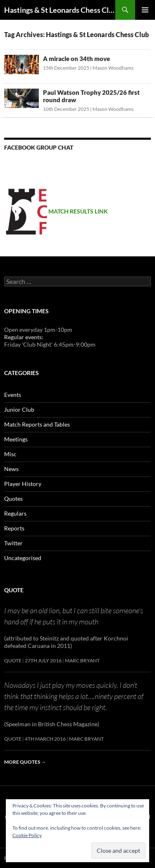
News (11, 469)
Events (13, 395)
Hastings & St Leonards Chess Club (60, 10)
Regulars (15, 513)
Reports (14, 528)
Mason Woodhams (113, 68)
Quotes (13, 499)
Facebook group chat (39, 147)
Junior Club (19, 409)
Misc (10, 454)
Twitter (13, 543)
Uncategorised (23, 558)
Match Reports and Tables (37, 424)
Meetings (16, 439)
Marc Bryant (82, 660)
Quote (14, 590)
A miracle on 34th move (76, 59)
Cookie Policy (27, 835)
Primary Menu (145, 10)
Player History (23, 484)
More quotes (25, 762)
